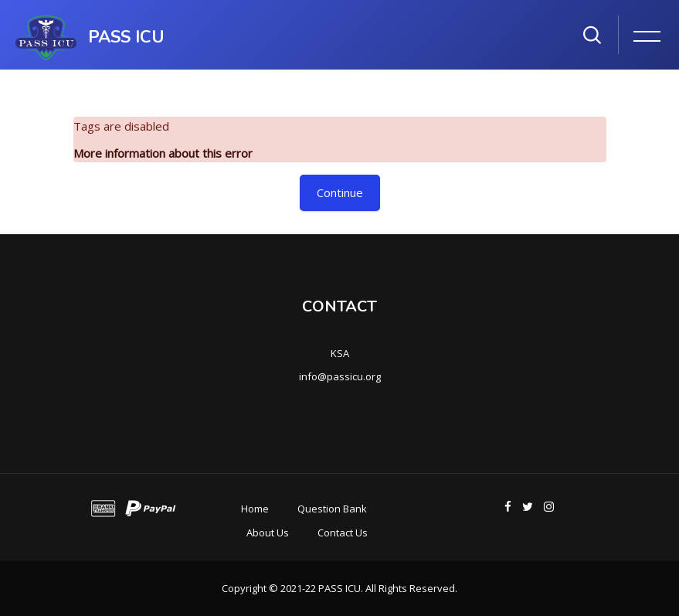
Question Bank (332, 509)
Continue (340, 192)
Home (255, 509)
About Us (268, 533)
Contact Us (343, 533)
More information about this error (163, 153)
